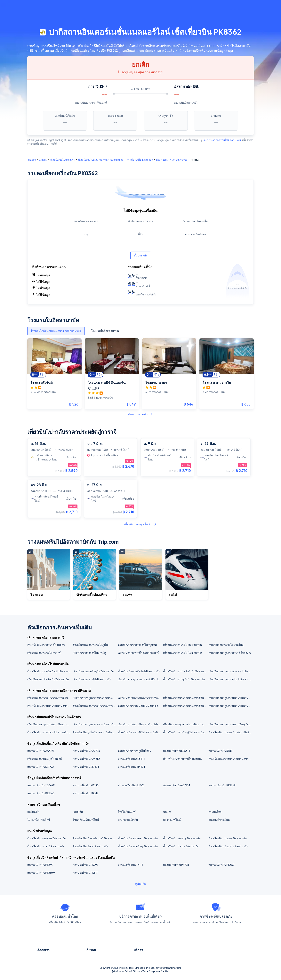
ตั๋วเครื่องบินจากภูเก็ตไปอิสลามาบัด (184, 679)
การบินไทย (215, 812)
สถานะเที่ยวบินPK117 (85, 873)
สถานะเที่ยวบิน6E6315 (177, 751)
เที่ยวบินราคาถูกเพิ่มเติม (140, 524)
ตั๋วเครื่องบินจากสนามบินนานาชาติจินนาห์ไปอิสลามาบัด (50, 706)
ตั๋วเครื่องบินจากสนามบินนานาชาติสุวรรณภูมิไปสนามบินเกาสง (231, 759)
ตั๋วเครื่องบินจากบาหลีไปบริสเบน (182, 759)
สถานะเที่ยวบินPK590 (86, 785)
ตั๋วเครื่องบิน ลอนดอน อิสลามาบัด (138, 838)
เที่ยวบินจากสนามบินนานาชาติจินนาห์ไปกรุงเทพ (186, 706)
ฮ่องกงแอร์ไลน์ (172, 820)
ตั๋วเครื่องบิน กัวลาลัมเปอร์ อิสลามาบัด (95, 838)
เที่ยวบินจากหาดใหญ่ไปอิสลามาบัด (93, 671)
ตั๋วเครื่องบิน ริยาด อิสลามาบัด (90, 846)
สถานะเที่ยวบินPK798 (176, 865)
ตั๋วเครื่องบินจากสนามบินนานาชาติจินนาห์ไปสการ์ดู (140, 706)
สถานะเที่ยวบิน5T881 (221, 751)
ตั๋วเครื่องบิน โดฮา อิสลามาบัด (181, 846)
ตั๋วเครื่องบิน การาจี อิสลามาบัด (46, 846)
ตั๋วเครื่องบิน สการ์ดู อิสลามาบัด (182, 838)
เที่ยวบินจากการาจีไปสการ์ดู (89, 653)
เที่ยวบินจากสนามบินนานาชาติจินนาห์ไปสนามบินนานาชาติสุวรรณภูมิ (186, 698)
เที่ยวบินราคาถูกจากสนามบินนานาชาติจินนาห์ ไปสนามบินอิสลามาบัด (231, 698)
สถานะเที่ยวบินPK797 (85, 865)
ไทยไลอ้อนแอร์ (127, 812)
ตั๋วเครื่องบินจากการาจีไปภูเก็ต (91, 645)
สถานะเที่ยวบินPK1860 (41, 793)
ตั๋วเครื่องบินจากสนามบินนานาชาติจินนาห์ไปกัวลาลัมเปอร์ (95, 706)
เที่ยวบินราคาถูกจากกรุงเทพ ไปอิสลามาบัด (231, 671)
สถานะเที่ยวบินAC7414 (177, 785)
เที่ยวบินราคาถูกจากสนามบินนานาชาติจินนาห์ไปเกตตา (231, 706)
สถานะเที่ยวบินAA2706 (86, 751)
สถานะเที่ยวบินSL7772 (40, 767)
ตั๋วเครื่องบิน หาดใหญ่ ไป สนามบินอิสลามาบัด (186, 732)
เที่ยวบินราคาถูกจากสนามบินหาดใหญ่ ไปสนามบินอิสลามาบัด (95, 724)
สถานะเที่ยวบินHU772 (131, 785)
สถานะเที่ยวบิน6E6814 (131, 759)
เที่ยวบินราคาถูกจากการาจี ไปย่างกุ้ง (230, 653)
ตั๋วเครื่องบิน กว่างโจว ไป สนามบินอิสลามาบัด (50, 732)
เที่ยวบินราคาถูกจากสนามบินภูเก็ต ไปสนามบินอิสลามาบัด (231, 724)
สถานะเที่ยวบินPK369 (221, 865)
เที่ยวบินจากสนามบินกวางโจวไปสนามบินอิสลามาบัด (140, 724)
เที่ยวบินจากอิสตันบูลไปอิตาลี (45, 759)
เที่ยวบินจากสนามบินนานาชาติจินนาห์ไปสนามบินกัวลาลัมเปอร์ (140, 698)
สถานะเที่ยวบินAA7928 (41, 751)
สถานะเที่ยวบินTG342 (85, 793)
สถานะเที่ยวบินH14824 (131, 767)
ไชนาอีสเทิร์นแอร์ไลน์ (86, 820)
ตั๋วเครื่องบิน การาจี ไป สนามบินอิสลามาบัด (140, 732)
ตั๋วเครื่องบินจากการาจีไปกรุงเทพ (137, 645)
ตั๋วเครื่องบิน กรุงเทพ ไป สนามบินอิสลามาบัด (231, 732)
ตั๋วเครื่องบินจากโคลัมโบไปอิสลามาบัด (186, 671)
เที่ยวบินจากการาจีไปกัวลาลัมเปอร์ (138, 653)
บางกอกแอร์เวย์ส (128, 820)
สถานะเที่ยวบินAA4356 (86, 759)
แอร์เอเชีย (33, 812)
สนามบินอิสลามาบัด (186, 103)
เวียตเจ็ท (78, 812)
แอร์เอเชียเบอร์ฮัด (219, 820)
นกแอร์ (167, 812)
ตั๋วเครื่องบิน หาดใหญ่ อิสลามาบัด (138, 846)
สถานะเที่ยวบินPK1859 (222, 785)
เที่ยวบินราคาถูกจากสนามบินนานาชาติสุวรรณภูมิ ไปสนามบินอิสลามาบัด (186, 724)
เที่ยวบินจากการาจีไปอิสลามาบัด (222, 140)
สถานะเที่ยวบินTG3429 (41, 785)
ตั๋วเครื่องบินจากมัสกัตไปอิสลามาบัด (139, 671)
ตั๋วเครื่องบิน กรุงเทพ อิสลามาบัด (228, 838)
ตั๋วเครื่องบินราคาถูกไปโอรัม (135, 751)
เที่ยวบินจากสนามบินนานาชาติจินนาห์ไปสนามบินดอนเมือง (50, 698)
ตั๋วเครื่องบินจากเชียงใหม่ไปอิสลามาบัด (50, 671)
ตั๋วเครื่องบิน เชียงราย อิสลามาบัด (228, 846)
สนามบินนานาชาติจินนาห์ (91, 103)
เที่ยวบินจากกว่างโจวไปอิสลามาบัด (48, 679)
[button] (250, 6)
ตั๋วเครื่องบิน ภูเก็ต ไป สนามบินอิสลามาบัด (95, 732)
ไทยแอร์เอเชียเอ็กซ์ (39, 820)
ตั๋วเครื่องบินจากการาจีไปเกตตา (46, 645)
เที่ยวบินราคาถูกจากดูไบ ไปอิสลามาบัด (231, 679)
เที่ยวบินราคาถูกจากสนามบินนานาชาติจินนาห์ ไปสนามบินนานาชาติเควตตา (95, 698)
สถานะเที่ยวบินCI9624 (86, 767)
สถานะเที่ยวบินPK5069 (41, 873)
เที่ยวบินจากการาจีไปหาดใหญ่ (226, 645)
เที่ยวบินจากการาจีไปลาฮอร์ (44, 653)
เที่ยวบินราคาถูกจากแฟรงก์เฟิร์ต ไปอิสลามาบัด (140, 679)
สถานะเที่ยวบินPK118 (130, 865)
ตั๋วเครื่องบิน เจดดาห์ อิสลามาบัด (47, 838)
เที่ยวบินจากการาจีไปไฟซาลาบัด (183, 653)
